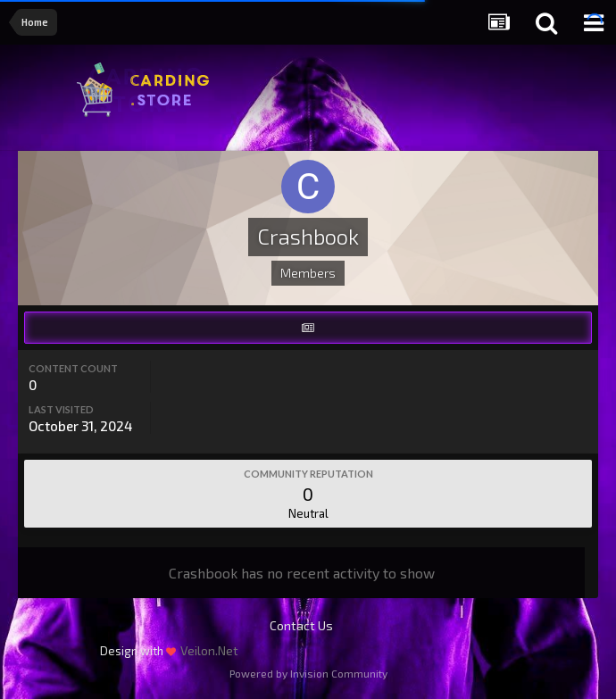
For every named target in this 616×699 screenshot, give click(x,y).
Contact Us (301, 625)
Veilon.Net (209, 650)
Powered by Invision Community (308, 673)
